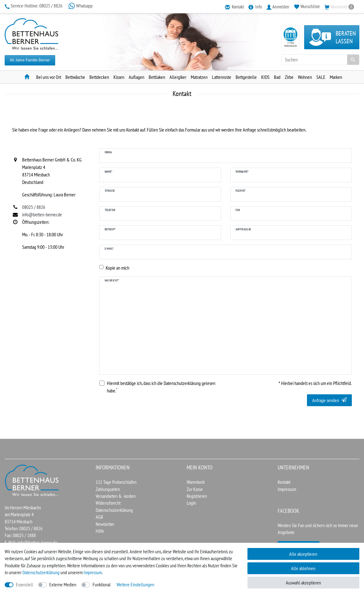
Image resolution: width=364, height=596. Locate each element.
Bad (277, 77)
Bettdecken (99, 77)
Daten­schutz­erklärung (41, 572)
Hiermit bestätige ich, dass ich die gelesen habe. (161, 387)
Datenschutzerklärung (114, 510)
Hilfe (100, 531)
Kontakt (284, 482)
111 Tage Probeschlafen (116, 482)
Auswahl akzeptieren (303, 583)
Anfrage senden (329, 400)
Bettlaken (157, 77)
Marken (336, 77)
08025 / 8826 (34, 6)
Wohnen (305, 77)
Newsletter (105, 524)
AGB (99, 517)
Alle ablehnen (303, 568)
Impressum (287, 489)
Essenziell (24, 584)
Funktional (102, 584)
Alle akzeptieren (303, 554)
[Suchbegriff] (320, 60)
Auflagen (136, 77)
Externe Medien (63, 584)
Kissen (119, 77)
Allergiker (178, 77)
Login (191, 503)
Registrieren (197, 496)
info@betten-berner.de (37, 542)
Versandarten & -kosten (116, 496)
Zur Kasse (195, 489)
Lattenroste (222, 77)
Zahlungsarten (108, 489)
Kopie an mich (117, 268)
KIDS (265, 77)
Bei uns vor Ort (49, 77)
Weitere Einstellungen (135, 584)
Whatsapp (80, 6)
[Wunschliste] (307, 6)
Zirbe (289, 77)
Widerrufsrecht (108, 503)
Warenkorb (196, 482)
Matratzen (199, 77)
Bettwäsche (75, 77)
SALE (321, 77)
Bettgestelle (246, 77)
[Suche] (353, 60)
